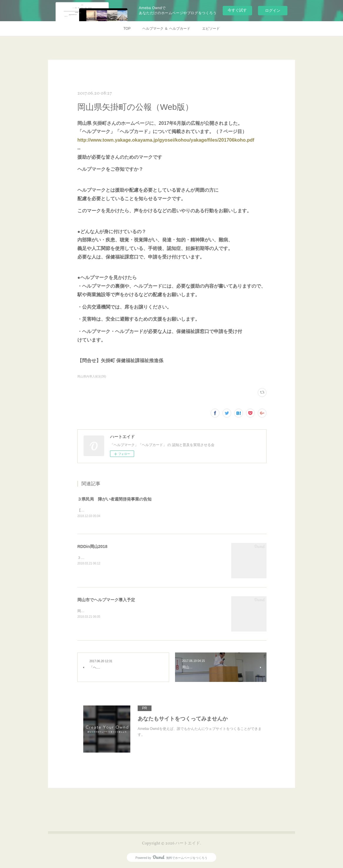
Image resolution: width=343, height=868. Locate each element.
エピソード (211, 29)
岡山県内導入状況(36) (92, 376)
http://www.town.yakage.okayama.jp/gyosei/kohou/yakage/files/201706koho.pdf (166, 140)
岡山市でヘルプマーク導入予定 (106, 600)
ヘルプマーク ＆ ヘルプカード (166, 29)
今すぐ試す (237, 10)
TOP (127, 29)
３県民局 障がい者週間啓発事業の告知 (114, 499)
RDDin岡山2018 (92, 547)
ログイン (273, 10)
